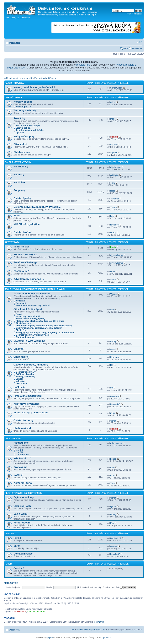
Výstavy (20, 133)
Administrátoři (20, 612)
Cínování (19, 349)
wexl (112, 310)
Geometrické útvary (26, 372)
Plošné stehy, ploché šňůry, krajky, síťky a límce (40, 321)
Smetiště (19, 568)
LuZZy (113, 341)
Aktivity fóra (12, 242)
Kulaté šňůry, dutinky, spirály (30, 319)
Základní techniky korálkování (32, 293)
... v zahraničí (22, 455)
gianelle (114, 137)
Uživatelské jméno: (13, 587)
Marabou (114, 396)
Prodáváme (20, 467)
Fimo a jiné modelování (28, 396)
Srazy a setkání (24, 128)
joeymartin (99, 622)
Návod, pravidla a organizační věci (34, 87)
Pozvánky (19, 118)
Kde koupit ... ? (23, 107)
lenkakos (114, 225)
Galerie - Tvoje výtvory (18, 162)
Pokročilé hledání (134, 14)
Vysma (113, 207)
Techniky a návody (25, 110)
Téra (112, 183)
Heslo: (49, 587)
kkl (111, 365)
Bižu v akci (20, 144)
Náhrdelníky (21, 167)
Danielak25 (116, 538)
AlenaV (114, 546)
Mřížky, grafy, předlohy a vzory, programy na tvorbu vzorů (45, 333)
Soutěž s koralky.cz (25, 254)
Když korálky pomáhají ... (29, 279)
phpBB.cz (107, 638)
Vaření (17, 546)
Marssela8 (115, 404)
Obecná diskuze (13, 97)
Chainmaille (21, 357)
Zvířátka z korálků (25, 374)
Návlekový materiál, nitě (28, 316)
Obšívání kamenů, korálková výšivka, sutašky (39, 328)
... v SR (19, 452)
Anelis (113, 279)
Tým (72, 630)
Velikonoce (21, 383)
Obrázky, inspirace (25, 337)
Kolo (112, 468)
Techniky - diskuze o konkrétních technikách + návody (35, 289)
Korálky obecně (23, 102)
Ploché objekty (23, 323)
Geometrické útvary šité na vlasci (33, 335)
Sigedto (114, 153)
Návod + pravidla (14, 83)
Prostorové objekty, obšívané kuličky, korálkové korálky (44, 326)
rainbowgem (116, 443)
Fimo (17, 216)
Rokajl (19, 314)
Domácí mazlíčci (23, 554)
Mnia (113, 272)
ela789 (113, 145)
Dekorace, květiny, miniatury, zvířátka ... (37, 207)
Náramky (19, 174)
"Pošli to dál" (21, 271)
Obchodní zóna (13, 438)
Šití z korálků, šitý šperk (28, 309)
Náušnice (19, 182)
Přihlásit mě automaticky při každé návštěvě (100, 587)
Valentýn (20, 381)
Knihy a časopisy (24, 136)
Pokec (17, 538)
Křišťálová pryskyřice (26, 224)
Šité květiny (22, 330)
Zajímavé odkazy (24, 497)
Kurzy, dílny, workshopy (28, 126)
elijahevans (116, 167)
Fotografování (22, 523)
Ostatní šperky (22, 198)
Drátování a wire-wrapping (29, 341)
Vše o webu (21, 514)
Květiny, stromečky (25, 376)
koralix (113, 459)
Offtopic (10, 534)
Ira (111, 388)
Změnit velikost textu (139, 42)
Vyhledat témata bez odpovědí (18, 78)
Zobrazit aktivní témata (45, 78)
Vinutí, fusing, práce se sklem (31, 412)
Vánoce (20, 379)
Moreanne (115, 357)
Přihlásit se (137, 48)
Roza (113, 191)
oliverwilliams (116, 255)
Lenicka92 (115, 554)
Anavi (113, 349)
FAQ (125, 48)
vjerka (113, 421)
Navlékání (21, 303)
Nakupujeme (21, 443)
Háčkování (20, 387)
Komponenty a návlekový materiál (33, 305)
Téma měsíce (21, 247)
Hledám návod (22, 428)
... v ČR (19, 450)
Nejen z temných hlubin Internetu (24, 493)
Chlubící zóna (22, 152)
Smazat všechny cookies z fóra (91, 630)
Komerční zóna (23, 483)
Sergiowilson (116, 88)
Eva (112, 523)
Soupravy (19, 190)
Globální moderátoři (37, 612)
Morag (113, 233)
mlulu (113, 413)
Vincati (113, 294)
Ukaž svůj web (22, 506)
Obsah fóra (15, 43)
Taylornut (115, 199)
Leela (113, 247)
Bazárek (18, 475)
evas (112, 475)
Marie (113, 119)
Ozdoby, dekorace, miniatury (31, 365)
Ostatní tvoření (22, 232)
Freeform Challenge (25, 262)
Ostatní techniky (23, 420)
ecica (113, 102)
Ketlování (21, 301)
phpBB (50, 638)
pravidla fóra (83, 65)
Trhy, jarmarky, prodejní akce (30, 130)
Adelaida (114, 175)
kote (112, 216)
